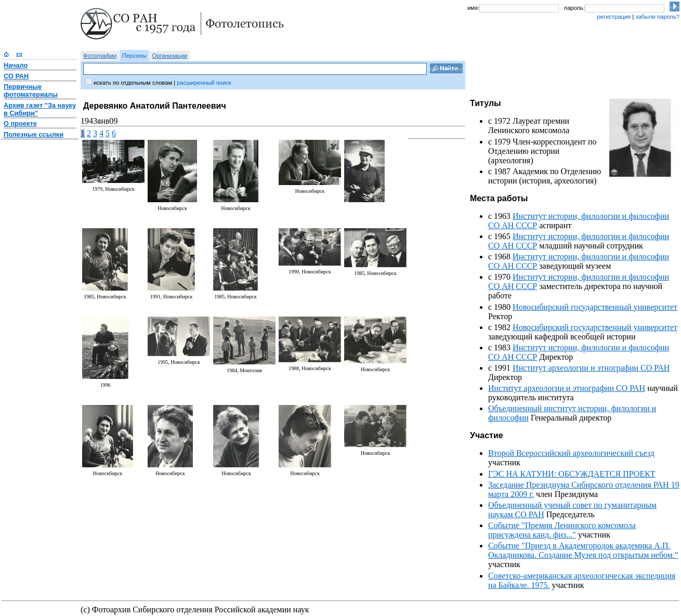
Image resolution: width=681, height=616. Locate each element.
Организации (170, 56)
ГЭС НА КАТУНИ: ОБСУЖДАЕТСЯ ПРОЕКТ (572, 474)
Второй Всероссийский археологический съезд (571, 453)
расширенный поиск (204, 83)
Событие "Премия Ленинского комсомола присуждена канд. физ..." (562, 530)
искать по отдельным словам (133, 83)
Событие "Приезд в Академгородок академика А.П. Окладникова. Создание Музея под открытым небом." (583, 550)
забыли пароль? (657, 17)
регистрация (614, 17)
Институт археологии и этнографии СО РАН (591, 368)
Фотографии (100, 56)
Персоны (134, 56)
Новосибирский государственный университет (595, 307)
